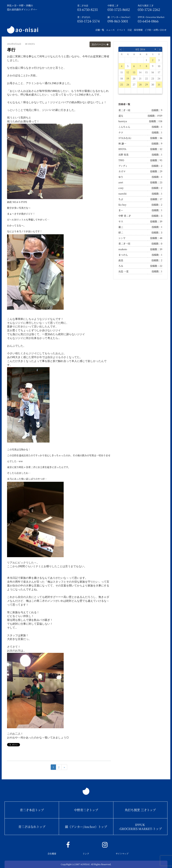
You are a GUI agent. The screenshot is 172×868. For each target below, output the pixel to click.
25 (122, 84)
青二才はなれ (84, 17)
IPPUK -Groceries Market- (151, 17)
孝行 (11, 50)
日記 (130, 30)
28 (140, 84)
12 (128, 72)
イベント (121, 30)
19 (128, 78)
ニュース (110, 30)
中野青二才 (113, 5)
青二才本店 (83, 5)
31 (159, 84)
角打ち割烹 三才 (146, 5)
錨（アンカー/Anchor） (120, 17)
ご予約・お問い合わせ (156, 30)
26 (128, 84)
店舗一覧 (100, 30)
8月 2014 (140, 49)
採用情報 (138, 30)
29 (146, 84)
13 (134, 72)
